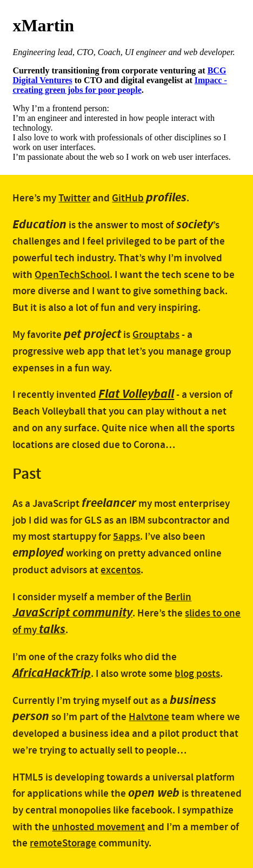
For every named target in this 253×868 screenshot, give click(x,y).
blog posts (197, 674)
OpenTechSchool (72, 275)
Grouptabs (156, 335)
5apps (126, 537)
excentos (121, 570)
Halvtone (149, 717)
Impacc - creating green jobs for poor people (119, 85)
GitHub (128, 198)
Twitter (74, 198)
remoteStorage (63, 843)
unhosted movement (98, 827)
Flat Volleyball (136, 394)
